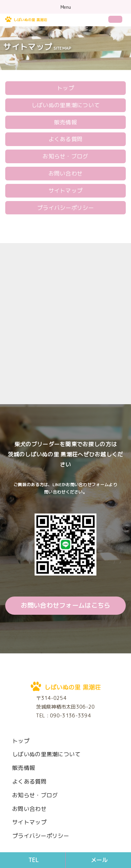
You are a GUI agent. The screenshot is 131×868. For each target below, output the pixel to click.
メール (99, 860)
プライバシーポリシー (65, 208)
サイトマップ (66, 191)
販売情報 (65, 122)
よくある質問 (66, 139)
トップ (65, 88)
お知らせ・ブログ (65, 156)
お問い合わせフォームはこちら (65, 605)
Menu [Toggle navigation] (66, 7)
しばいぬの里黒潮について (66, 105)
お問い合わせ (66, 173)
